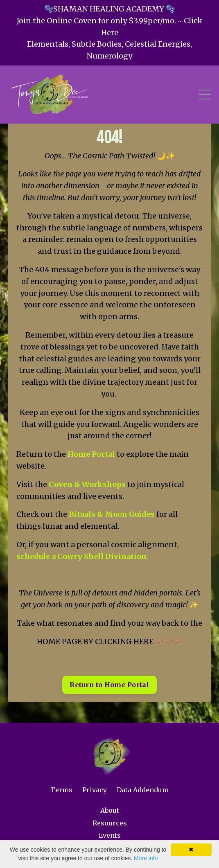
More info (146, 858)
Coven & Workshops (87, 484)
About (110, 810)
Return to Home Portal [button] (109, 685)
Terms (61, 790)
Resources (110, 823)
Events (110, 835)
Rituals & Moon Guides (112, 514)
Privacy (95, 790)
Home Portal (91, 454)
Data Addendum (143, 790)
